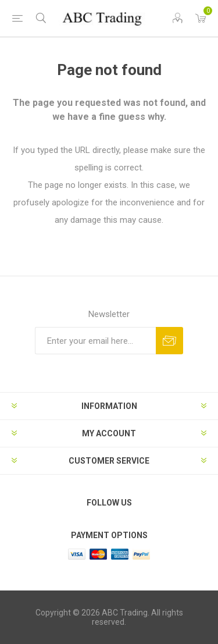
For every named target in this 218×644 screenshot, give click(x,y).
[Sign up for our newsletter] (95, 341)
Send (169, 341)
